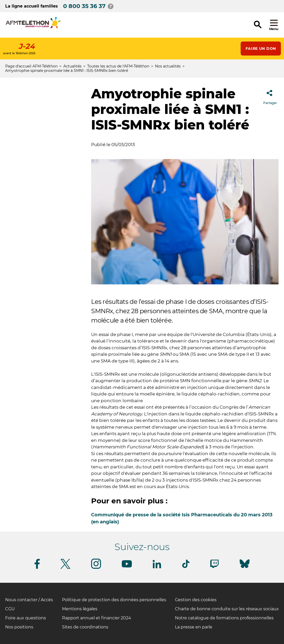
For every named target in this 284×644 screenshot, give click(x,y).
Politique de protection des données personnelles (114, 600)
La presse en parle (194, 627)
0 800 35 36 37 (84, 6)
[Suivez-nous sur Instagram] (96, 568)
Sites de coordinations (85, 627)
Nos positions (19, 627)
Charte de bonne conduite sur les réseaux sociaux (227, 609)
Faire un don (261, 49)
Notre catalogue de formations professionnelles (224, 618)
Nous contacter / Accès (29, 600)
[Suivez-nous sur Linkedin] (157, 567)
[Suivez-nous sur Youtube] (127, 567)
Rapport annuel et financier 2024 (97, 618)
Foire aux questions (26, 618)
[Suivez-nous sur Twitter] (65, 568)
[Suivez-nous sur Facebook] (37, 568)
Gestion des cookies (196, 600)
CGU (10, 609)
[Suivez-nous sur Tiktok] (186, 567)
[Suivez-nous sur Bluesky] (245, 568)
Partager (270, 96)
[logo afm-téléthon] (33, 28)
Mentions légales (80, 609)
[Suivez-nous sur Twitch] (214, 567)
